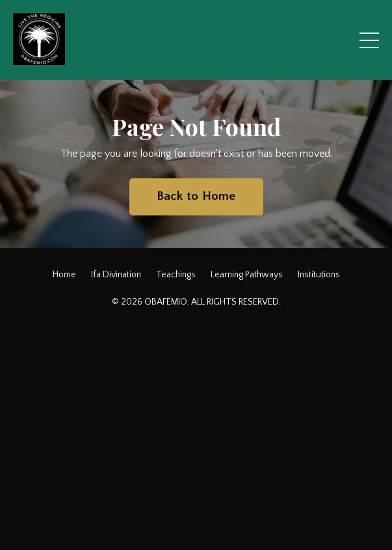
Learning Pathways (247, 275)
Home (64, 275)
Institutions (319, 275)
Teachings (176, 275)
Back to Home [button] (196, 196)
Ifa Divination (116, 275)
